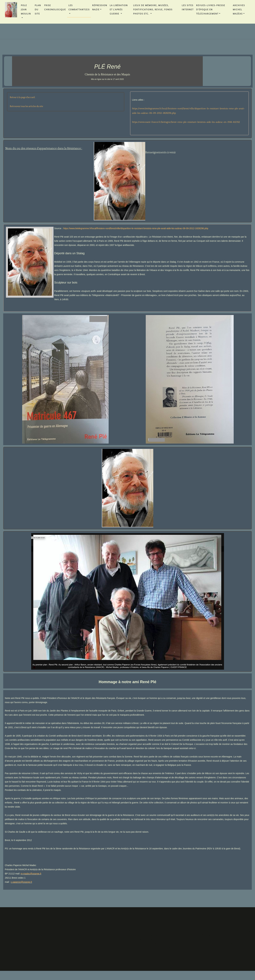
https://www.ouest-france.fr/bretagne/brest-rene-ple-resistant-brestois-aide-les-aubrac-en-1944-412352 (186, 122)
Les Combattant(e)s (79, 8)
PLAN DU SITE (38, 10)
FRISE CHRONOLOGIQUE (55, 8)
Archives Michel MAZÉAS (239, 10)
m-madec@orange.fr (31, 874)
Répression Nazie (100, 8)
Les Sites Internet (188, 8)
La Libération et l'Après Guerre (119, 10)
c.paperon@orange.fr (21, 882)
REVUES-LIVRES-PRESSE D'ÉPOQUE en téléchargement (211, 10)
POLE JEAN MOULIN (26, 10)
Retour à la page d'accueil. (23, 97)
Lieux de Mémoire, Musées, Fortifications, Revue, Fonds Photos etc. (153, 10)
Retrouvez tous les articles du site (26, 106)
